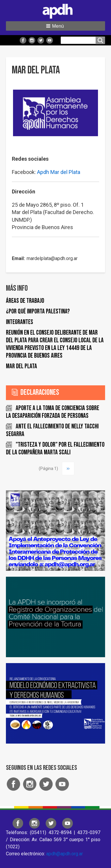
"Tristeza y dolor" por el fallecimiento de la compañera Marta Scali (55, 449)
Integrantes (20, 322)
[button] (55, 26)
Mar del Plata (21, 366)
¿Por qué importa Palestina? (38, 311)
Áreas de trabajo (25, 301)
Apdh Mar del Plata (59, 172)
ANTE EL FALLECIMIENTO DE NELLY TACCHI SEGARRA (52, 430)
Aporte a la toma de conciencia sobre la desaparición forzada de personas (53, 412)
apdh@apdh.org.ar (65, 854)
